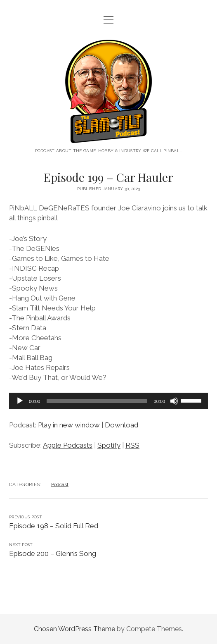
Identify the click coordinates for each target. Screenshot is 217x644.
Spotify (109, 445)
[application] (108, 401)
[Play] (20, 401)
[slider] (97, 401)
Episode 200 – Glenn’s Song (53, 553)
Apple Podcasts (68, 445)
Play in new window (69, 425)
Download (121, 425)
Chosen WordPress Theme (74, 629)
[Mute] (174, 401)
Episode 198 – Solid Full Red (54, 526)
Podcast (60, 484)
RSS (132, 445)
